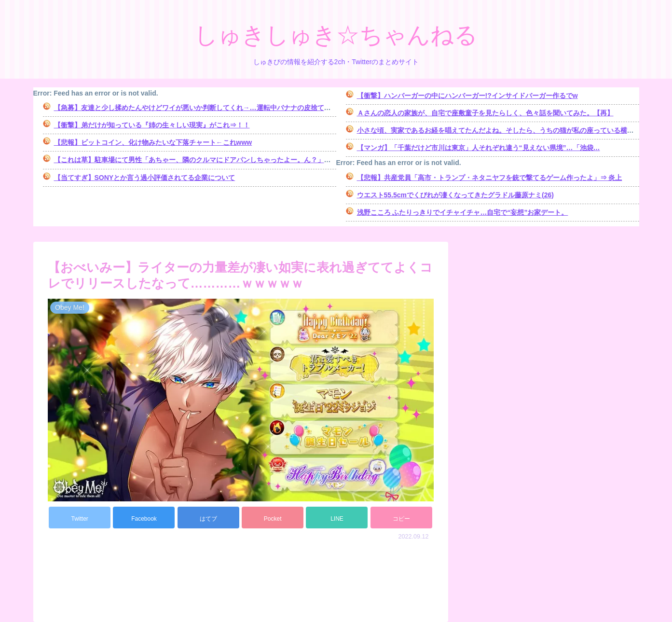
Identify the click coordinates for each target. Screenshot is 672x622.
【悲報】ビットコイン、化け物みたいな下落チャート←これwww (153, 142)
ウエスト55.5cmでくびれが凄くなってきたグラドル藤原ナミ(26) (455, 195)
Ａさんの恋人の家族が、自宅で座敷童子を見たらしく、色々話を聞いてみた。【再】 (485, 113)
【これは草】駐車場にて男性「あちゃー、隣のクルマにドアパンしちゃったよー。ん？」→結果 (199, 160)
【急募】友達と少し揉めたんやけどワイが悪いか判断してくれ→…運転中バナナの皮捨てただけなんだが (213, 108)
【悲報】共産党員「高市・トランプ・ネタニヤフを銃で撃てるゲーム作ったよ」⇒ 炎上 (490, 178)
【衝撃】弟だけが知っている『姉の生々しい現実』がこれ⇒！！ (152, 125)
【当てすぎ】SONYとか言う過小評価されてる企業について (145, 178)
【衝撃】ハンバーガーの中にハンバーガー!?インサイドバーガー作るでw (467, 96)
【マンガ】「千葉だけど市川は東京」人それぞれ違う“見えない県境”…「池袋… (479, 148)
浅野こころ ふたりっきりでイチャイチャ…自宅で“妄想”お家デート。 (463, 212)
